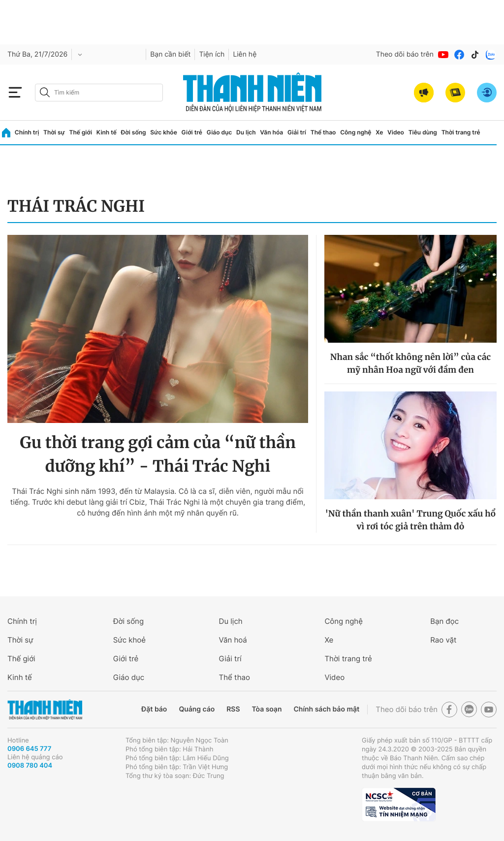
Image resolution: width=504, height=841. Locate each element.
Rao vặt (443, 640)
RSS (233, 709)
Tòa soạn (267, 709)
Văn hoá (233, 640)
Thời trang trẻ (461, 132)
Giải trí (297, 132)
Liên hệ (245, 54)
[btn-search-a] (45, 92)
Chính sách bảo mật (326, 709)
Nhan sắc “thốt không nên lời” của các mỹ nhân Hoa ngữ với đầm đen (410, 363)
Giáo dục (220, 132)
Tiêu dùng (423, 132)
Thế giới (80, 132)
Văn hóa (271, 132)
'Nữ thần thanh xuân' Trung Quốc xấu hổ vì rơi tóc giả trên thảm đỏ (411, 520)
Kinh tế (107, 132)
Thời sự (54, 132)
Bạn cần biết (170, 54)
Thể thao (323, 132)
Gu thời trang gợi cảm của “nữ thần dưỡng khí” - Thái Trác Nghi (158, 454)
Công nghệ (356, 132)
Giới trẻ (192, 132)
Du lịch (246, 132)
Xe (379, 132)
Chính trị (27, 132)
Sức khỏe (163, 132)
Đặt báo (154, 709)
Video (396, 132)
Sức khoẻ (129, 640)
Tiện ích (212, 54)
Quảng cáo (197, 709)
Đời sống (134, 132)
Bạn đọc (444, 621)
